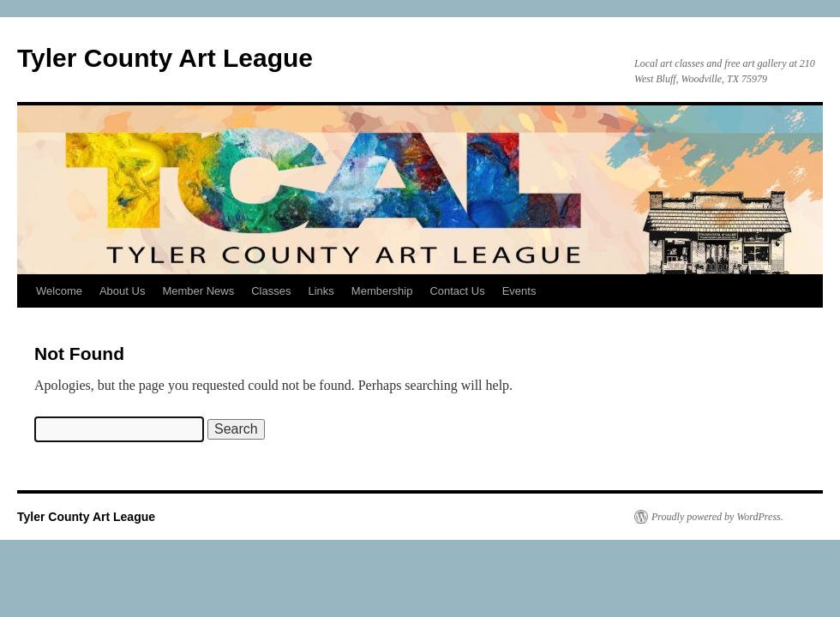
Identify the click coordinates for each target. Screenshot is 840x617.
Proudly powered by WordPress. (717, 517)
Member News (198, 291)
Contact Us (457, 291)
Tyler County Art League (165, 58)
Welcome (59, 291)
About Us (122, 291)
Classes (271, 291)
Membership (382, 291)
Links (321, 291)
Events (519, 291)
